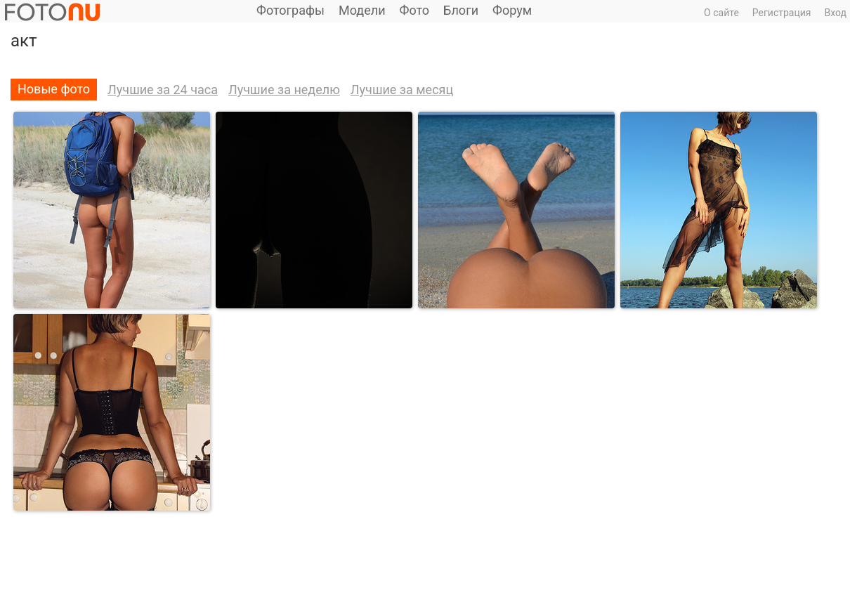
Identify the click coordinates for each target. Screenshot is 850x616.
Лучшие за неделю (284, 90)
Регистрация (782, 13)
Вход (836, 13)
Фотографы (290, 10)
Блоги (461, 10)
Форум (512, 10)
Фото (415, 10)
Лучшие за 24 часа (163, 90)
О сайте (721, 13)
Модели (362, 10)
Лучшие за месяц (402, 90)
